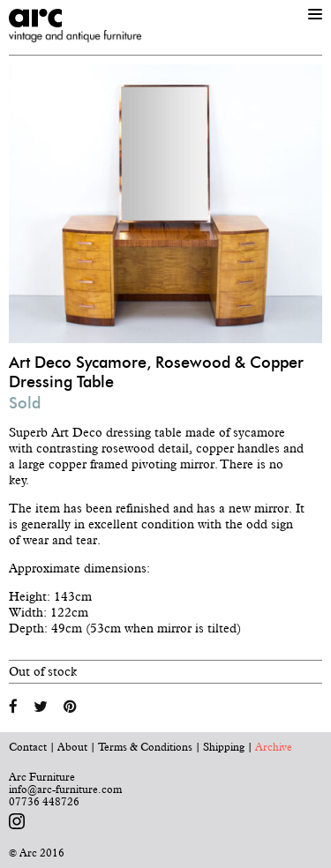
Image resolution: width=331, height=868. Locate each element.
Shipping (224, 747)
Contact (28, 747)
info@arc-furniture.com (65, 789)
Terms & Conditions (145, 747)
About (72, 747)
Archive (274, 747)
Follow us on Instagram (17, 821)
